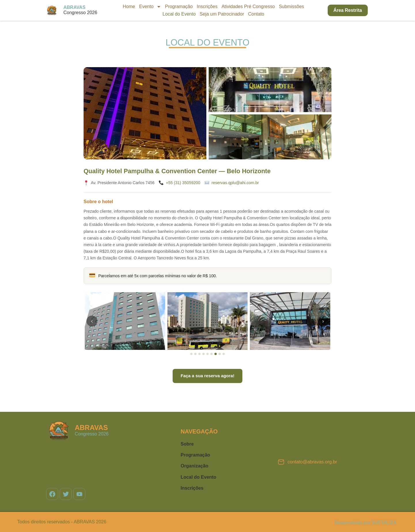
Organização (195, 466)
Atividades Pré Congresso (248, 6)
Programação (179, 6)
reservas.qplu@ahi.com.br (235, 183)
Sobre (187, 444)
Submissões (292, 6)
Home (129, 6)
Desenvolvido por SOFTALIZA (365, 523)
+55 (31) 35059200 (183, 183)
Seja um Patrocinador (222, 14)
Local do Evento (179, 14)
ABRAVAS (74, 7)
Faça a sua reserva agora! (208, 376)
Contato (256, 14)
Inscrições (207, 6)
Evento (150, 7)
